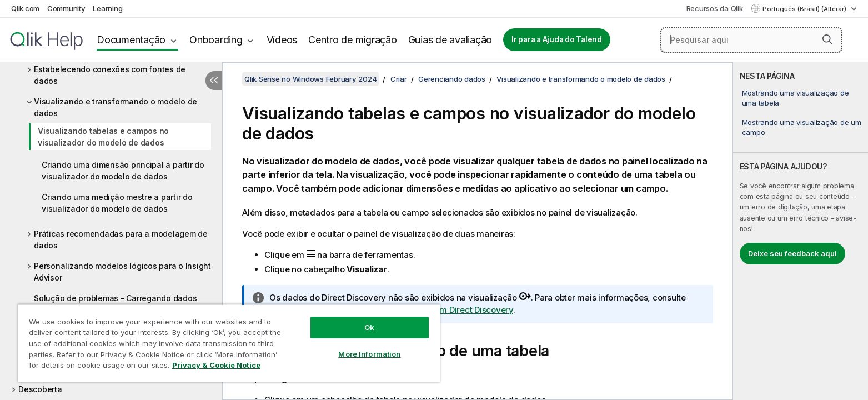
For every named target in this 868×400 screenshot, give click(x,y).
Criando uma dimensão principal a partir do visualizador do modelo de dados (123, 171)
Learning (107, 8)
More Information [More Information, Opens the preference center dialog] (369, 354)
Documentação (131, 40)
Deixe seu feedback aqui (792, 253)
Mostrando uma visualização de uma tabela (796, 98)
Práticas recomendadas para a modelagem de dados (121, 239)
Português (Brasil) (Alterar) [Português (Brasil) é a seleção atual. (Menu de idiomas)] (805, 9)
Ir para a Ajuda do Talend (557, 39)
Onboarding (216, 40)
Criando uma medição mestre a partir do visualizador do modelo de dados (117, 203)
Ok (369, 327)
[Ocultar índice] (214, 81)
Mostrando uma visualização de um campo (802, 127)
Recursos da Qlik (715, 8)
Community (66, 8)
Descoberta (40, 389)
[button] (827, 39)
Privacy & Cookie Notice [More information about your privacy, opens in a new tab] (216, 365)
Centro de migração (353, 40)
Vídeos (282, 40)
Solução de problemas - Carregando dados (115, 298)
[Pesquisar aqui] (751, 40)
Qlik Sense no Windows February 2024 (310, 79)
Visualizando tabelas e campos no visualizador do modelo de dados (103, 137)
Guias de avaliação (450, 40)
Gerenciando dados (452, 79)
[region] (229, 343)
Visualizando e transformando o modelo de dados (116, 107)
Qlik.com (25, 8)
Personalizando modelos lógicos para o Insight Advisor (122, 272)
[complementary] (801, 231)
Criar (399, 79)
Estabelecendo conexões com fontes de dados (110, 75)
